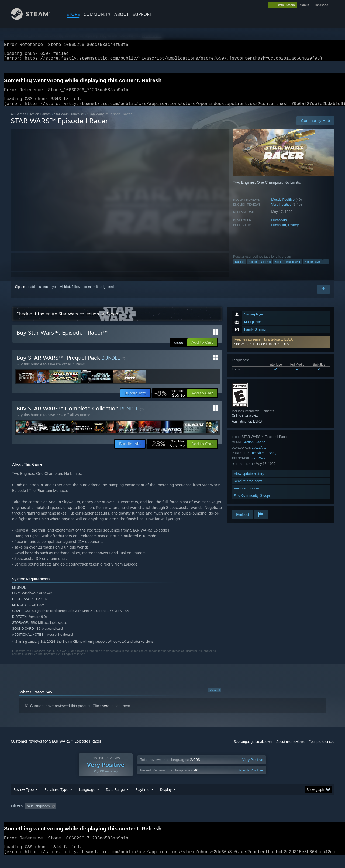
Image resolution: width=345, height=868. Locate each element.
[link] (170, 400)
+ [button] (326, 268)
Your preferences (322, 748)
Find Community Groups (252, 502)
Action (253, 268)
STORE (73, 14)
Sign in (20, 293)
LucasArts (279, 227)
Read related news (248, 487)
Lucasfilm (279, 231)
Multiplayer (293, 268)
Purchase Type (56, 800)
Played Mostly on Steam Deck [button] (173, 816)
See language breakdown (253, 748)
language (322, 5)
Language (87, 800)
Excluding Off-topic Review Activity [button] (92, 816)
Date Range (115, 800)
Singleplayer (313, 268)
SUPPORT (142, 14)
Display (166, 800)
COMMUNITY (97, 14)
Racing (240, 268)
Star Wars (258, 465)
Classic (266, 268)
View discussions (247, 495)
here (106, 712)
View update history (249, 480)
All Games (18, 120)
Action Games (40, 120)
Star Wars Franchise (69, 120)
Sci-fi (278, 268)
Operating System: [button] (218, 816)
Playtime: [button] (134, 816)
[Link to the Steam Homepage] (34, 18)
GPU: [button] (264, 816)
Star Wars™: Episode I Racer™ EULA (261, 350)
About (122, 14)
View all (215, 697)
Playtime (142, 800)
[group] (172, 817)
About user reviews (290, 748)
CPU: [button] (246, 816)
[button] (281, 348)
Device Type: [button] (287, 816)
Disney (293, 231)
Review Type (24, 800)
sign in (304, 5)
